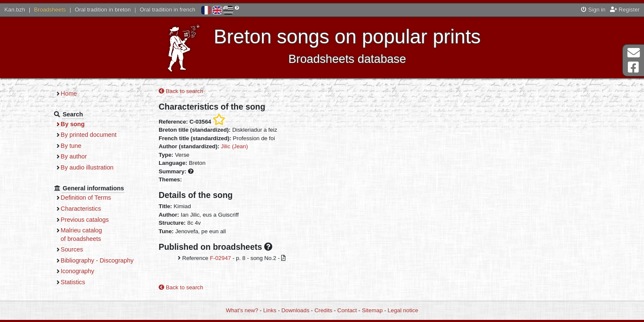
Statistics (73, 282)
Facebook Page (633, 67)
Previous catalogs (85, 220)
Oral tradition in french (167, 10)
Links (270, 310)
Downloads (296, 310)
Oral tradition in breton (103, 10)
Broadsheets (50, 10)
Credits (323, 310)
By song (73, 124)
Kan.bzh (15, 10)
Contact (347, 310)
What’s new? (242, 310)
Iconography (78, 271)
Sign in (593, 10)
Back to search (181, 91)
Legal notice (403, 310)
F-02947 (220, 258)
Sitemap (372, 310)
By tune (71, 146)
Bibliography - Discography (97, 260)
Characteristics (81, 209)
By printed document (89, 135)
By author (74, 156)
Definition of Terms (86, 198)
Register (625, 10)
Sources (72, 249)
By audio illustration (87, 167)
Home (69, 93)
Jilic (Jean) (234, 146)
